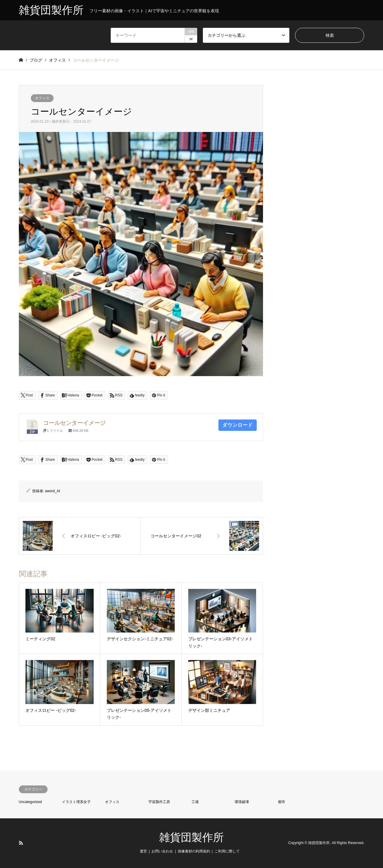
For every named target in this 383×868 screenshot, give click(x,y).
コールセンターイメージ (74, 423)
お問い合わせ (162, 851)
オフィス (42, 98)
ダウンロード (238, 425)
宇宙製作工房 (159, 802)
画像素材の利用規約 (194, 851)
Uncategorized (30, 802)
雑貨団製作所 (191, 837)
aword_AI (53, 491)
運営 (143, 851)
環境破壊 (242, 802)
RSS (21, 843)
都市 (282, 802)
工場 (195, 802)
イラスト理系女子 (76, 802)
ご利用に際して (227, 851)
